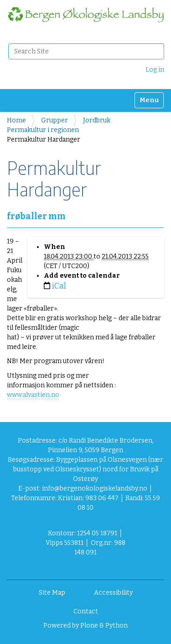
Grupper (54, 120)
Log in (155, 70)
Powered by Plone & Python (85, 626)
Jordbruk (97, 120)
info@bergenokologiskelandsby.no (95, 488)
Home (16, 120)
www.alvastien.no (33, 395)
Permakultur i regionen (43, 130)
